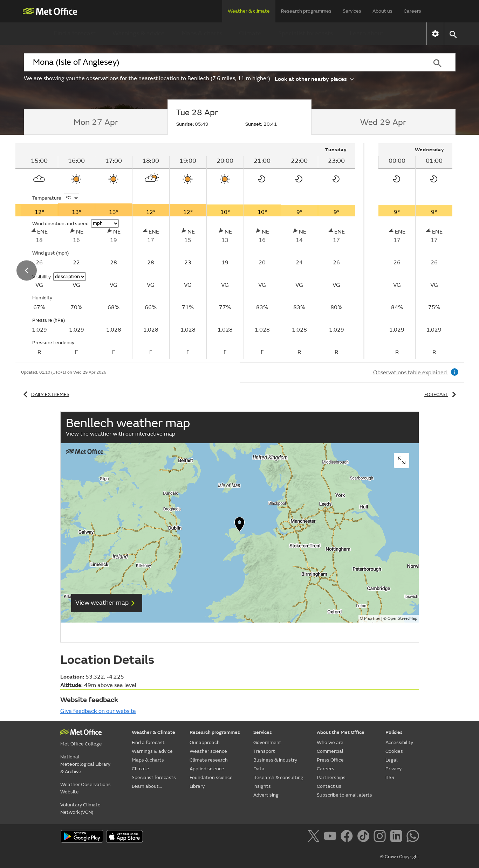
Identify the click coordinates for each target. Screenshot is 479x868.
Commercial (330, 751)
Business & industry (275, 760)
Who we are (330, 742)
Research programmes (306, 11)
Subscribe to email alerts (344, 795)
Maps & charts (202, 33)
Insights (262, 786)
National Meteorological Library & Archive (85, 764)
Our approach (205, 742)
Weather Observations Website (85, 788)
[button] (453, 34)
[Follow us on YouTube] (331, 837)
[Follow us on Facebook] (348, 837)
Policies (394, 732)
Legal (392, 760)
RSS (390, 777)
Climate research (209, 760)
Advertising (266, 795)
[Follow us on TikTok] (365, 837)
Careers (412, 11)
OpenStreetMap (402, 619)
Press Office (330, 760)
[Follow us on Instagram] (381, 837)
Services (352, 11)
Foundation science (211, 777)
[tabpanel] (416, 251)
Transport (264, 751)
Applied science (207, 769)
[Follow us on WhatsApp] (413, 837)
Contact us (329, 786)
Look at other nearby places (314, 79)
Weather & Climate (153, 732)
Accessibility (399, 742)
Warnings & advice (139, 33)
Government (267, 742)
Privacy (394, 769)
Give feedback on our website (98, 711)
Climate (250, 33)
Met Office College (81, 744)
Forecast (441, 394)
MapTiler (372, 619)
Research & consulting (278, 777)
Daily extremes (45, 394)
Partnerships (331, 777)
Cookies (394, 751)
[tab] (96, 122)
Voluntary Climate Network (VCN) (80, 808)
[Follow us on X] (315, 837)
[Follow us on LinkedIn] (398, 837)
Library (197, 786)
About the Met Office (341, 732)
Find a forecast (75, 33)
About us (382, 11)
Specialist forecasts (306, 33)
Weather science (208, 751)
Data (259, 769)
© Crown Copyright (400, 857)
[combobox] (222, 62)
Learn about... (369, 33)
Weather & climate (249, 11)
